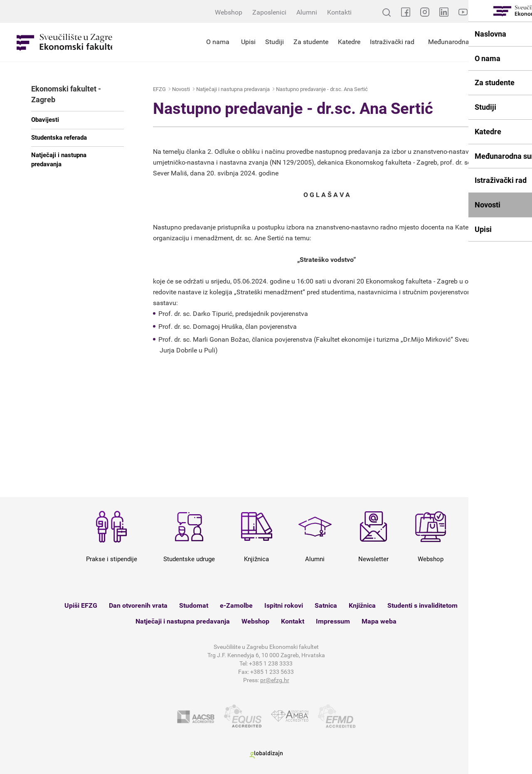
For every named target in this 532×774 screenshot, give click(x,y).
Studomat (194, 605)
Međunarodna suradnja (462, 42)
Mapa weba (379, 621)
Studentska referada (59, 138)
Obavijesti (45, 120)
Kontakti (339, 12)
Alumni (307, 12)
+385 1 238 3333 (271, 663)
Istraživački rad (392, 42)
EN (520, 12)
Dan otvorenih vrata (138, 605)
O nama (218, 42)
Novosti (181, 89)
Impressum (333, 621)
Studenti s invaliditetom (422, 605)
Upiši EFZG (81, 605)
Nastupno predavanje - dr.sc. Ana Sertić (322, 89)
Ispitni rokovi (284, 605)
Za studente (311, 42)
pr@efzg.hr (275, 680)
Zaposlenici (269, 12)
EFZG (159, 89)
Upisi (248, 42)
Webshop (229, 12)
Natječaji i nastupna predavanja (59, 159)
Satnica (326, 605)
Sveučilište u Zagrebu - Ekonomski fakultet (64, 42)
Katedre (349, 42)
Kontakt (293, 621)
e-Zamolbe (236, 605)
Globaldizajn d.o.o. (266, 755)
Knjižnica (362, 605)
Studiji (275, 42)
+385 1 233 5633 (272, 672)
